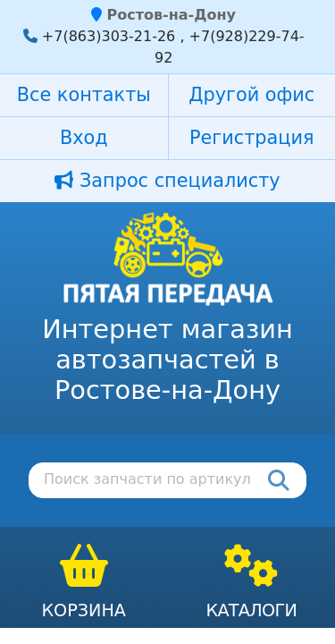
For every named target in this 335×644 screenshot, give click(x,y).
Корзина (84, 610)
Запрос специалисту (167, 181)
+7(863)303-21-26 (109, 36)
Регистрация (251, 138)
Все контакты (84, 95)
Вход (84, 138)
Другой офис (251, 95)
